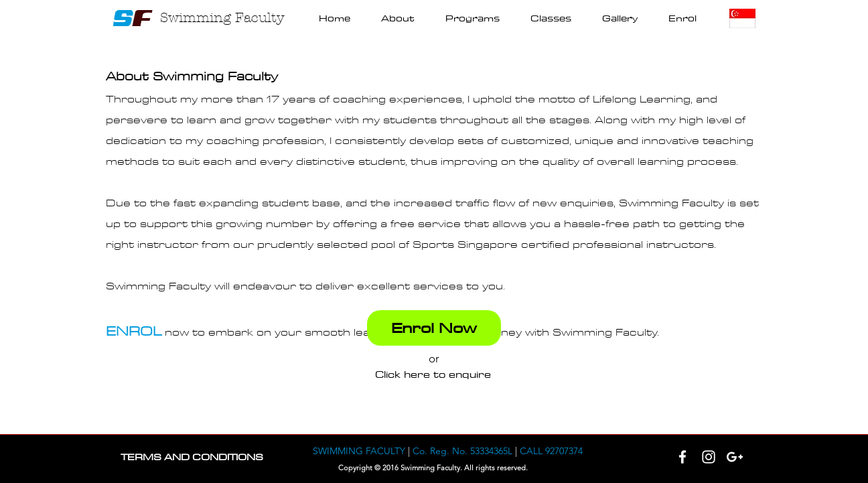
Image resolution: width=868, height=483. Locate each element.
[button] (473, 18)
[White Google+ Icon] (735, 457)
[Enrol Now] (434, 328)
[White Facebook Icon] (682, 457)
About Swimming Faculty (192, 77)
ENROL (134, 331)
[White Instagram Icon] (709, 457)
